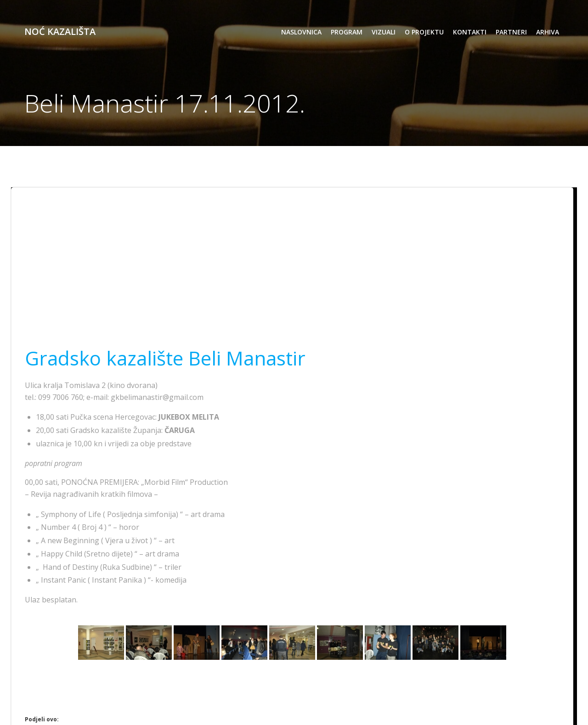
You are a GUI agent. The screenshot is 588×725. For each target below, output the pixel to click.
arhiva (547, 32)
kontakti (469, 32)
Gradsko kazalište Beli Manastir (166, 358)
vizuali (383, 32)
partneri (511, 32)
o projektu (424, 32)
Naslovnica (301, 32)
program (346, 32)
